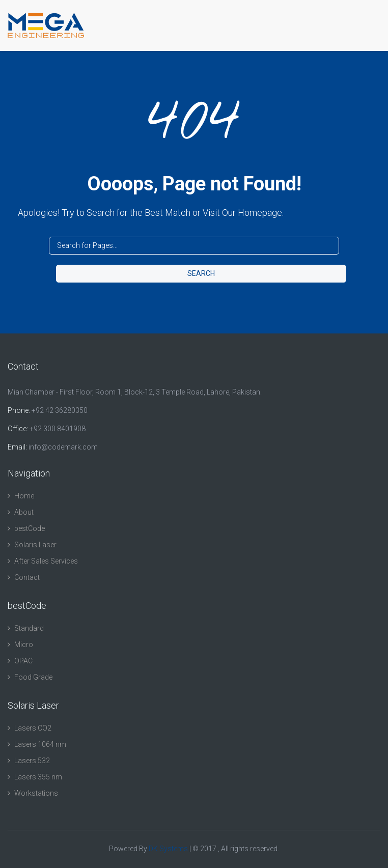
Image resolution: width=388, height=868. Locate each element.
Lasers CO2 (33, 728)
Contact (27, 577)
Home (24, 496)
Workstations (36, 793)
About (24, 512)
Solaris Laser (35, 545)
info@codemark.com (63, 447)
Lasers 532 (32, 761)
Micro (24, 645)
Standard (29, 628)
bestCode (30, 528)
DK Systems (168, 849)
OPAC (23, 661)
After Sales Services (46, 561)
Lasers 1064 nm (40, 744)
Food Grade (33, 677)
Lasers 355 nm (38, 777)
